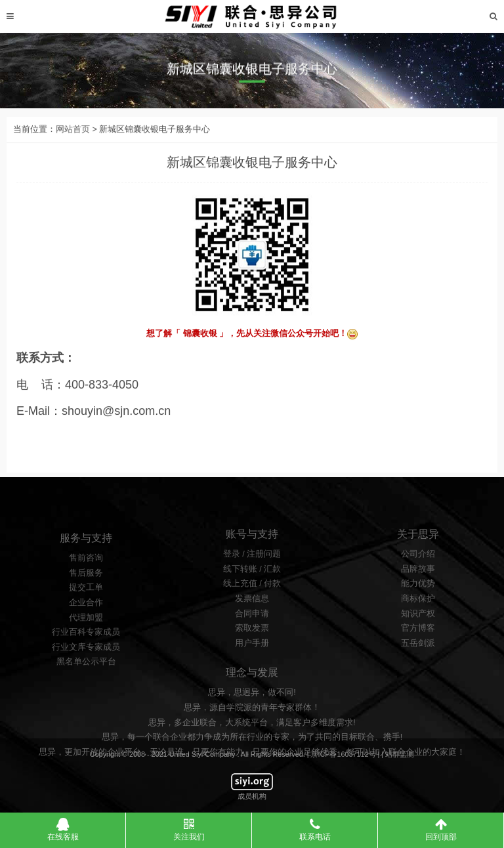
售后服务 (86, 605)
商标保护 (418, 627)
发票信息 (252, 627)
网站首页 (73, 139)
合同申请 (252, 642)
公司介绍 (418, 582)
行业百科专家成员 (86, 664)
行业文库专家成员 (86, 679)
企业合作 (86, 635)
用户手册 (252, 671)
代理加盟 (86, 650)
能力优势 (418, 612)
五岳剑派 (418, 671)
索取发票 (252, 656)
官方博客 (418, 656)
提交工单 (86, 620)
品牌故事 (418, 597)
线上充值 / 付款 (252, 612)
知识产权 (418, 642)
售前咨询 (86, 590)
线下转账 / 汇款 (252, 597)
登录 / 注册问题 (252, 582)
